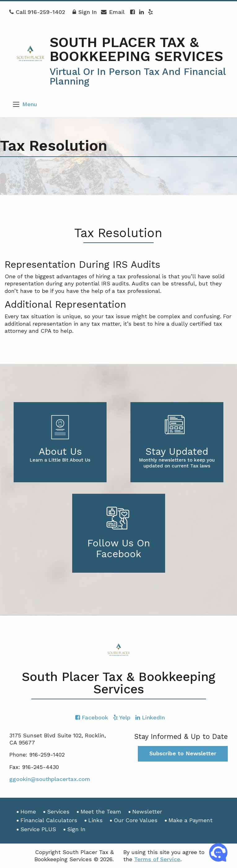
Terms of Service (157, 859)
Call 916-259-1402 (37, 12)
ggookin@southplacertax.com (50, 779)
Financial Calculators (49, 820)
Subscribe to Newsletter (183, 753)
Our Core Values (136, 820)
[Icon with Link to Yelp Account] (150, 12)
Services (58, 812)
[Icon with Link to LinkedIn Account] (141, 12)
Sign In (85, 13)
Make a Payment (191, 820)
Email (113, 13)
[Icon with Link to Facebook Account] (132, 12)
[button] (16, 104)
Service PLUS (38, 829)
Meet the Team (101, 812)
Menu (30, 104)
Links (95, 820)
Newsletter (147, 812)
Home (28, 812)
